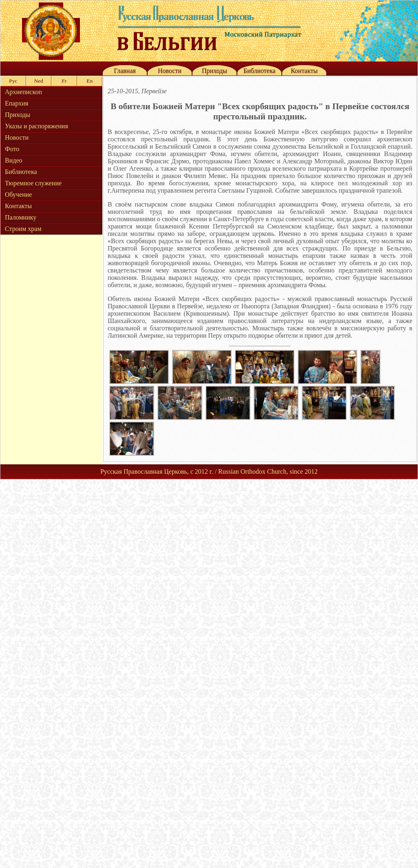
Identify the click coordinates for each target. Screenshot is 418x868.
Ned (39, 81)
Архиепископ (23, 92)
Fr (64, 81)
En (90, 81)
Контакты (304, 71)
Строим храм (23, 229)
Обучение (18, 194)
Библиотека (260, 71)
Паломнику (21, 217)
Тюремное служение (33, 183)
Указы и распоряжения (36, 126)
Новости (170, 71)
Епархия (17, 103)
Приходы (215, 71)
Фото (12, 149)
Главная (125, 71)
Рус (13, 81)
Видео (13, 160)
